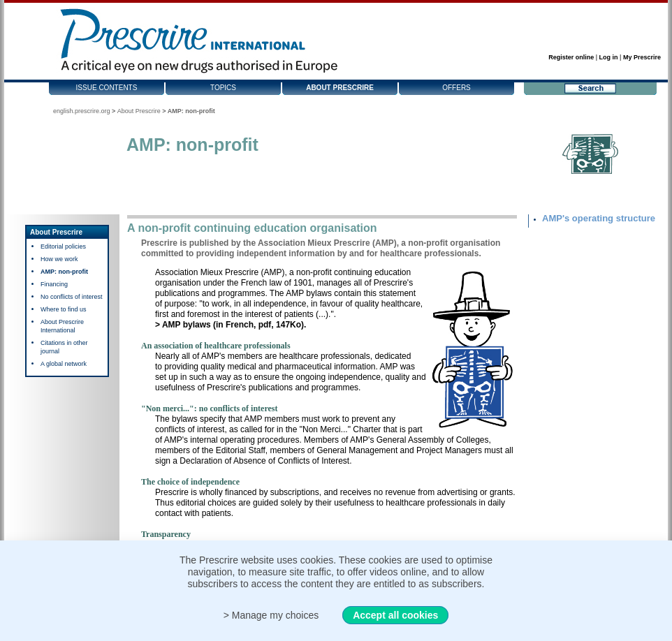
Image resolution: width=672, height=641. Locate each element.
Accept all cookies (395, 615)
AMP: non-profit (64, 272)
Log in (609, 57)
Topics (223, 88)
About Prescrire (340, 88)
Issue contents (107, 88)
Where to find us (64, 309)
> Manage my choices (271, 615)
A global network (64, 364)
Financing (54, 284)
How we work (59, 259)
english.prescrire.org (82, 111)
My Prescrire (642, 57)
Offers (456, 88)
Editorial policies (63, 246)
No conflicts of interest (72, 297)
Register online (571, 57)
